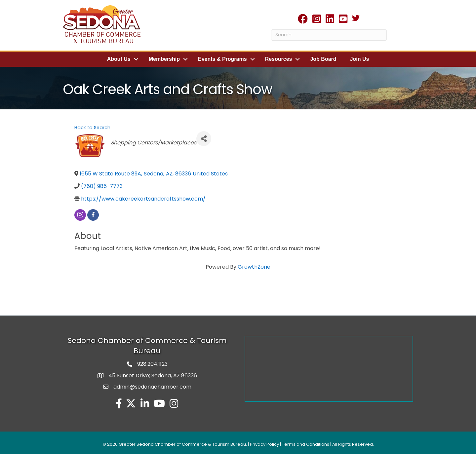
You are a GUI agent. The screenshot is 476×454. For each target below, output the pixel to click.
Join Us (360, 59)
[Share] (204, 138)
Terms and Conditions (306, 444)
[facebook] (93, 215)
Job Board (323, 59)
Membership (164, 59)
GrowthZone (254, 266)
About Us (119, 59)
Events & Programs (222, 59)
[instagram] (80, 215)
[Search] (329, 35)
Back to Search (92, 127)
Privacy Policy (264, 444)
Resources (279, 59)
